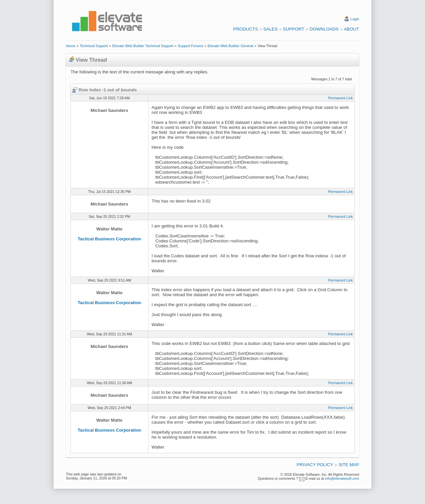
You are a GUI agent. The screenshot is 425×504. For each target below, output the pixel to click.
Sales (270, 29)
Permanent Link (340, 98)
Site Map (349, 465)
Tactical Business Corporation (110, 239)
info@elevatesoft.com (342, 478)
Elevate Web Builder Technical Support (143, 46)
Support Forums (190, 46)
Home (70, 46)
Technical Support (94, 46)
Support (294, 29)
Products (246, 29)
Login (355, 19)
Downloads (324, 29)
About (352, 29)
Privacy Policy (315, 465)
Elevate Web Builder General (230, 46)
